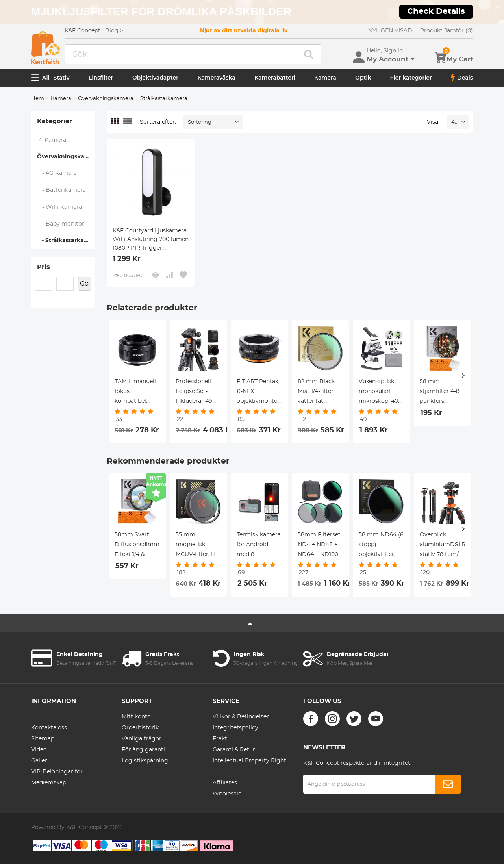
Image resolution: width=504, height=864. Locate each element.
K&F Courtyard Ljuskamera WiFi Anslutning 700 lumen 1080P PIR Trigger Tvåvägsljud (151, 240)
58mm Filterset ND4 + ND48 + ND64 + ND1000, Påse (320, 546)
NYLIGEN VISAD (390, 31)
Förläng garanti (143, 750)
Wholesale (227, 794)
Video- (40, 750)
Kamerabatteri (275, 78)
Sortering (200, 122)
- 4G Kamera (57, 173)
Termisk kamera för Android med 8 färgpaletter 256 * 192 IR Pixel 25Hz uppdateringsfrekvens (259, 546)
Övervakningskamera (106, 99)
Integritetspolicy (235, 728)
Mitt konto (136, 717)
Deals (462, 78)
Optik (363, 78)
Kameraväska (216, 78)
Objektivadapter (155, 78)
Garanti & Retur (234, 750)
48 (454, 122)
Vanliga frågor (142, 739)
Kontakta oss (49, 728)
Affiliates (225, 783)
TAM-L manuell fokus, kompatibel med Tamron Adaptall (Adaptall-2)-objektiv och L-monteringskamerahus (137, 393)
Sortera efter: (158, 122)
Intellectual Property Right (249, 761)
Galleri (40, 761)
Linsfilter (101, 78)
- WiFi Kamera (60, 207)
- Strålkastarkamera (66, 241)
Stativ (62, 78)
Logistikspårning (145, 761)
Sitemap (43, 739)
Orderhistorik (140, 728)
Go (84, 284)
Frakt (220, 739)
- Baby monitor (61, 224)
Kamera (325, 78)
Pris (44, 267)
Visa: (433, 122)
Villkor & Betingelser (241, 717)
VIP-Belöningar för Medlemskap (57, 777)
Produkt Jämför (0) (447, 31)
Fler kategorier (411, 78)
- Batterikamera (62, 190)
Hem (38, 99)
